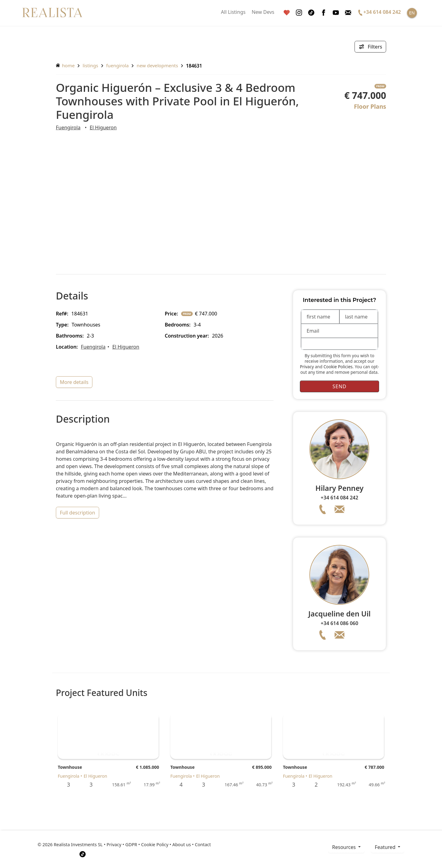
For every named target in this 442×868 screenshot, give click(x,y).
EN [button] (412, 13)
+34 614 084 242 (339, 498)
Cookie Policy (155, 845)
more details (74, 382)
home (65, 65)
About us (181, 845)
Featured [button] (386, 847)
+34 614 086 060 (339, 623)
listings (90, 65)
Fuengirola (117, 65)
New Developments (157, 65)
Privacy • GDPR (122, 845)
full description (78, 513)
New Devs (263, 12)
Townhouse (70, 767)
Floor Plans (370, 106)
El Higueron (103, 127)
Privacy (307, 367)
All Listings (233, 12)
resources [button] (345, 847)
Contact (203, 845)
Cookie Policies (338, 367)
